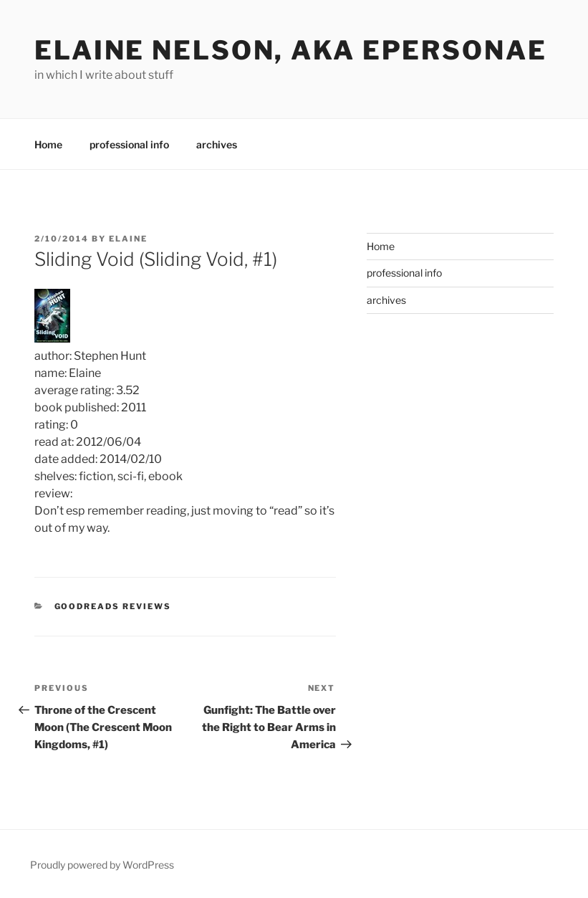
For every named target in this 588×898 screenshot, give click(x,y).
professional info (129, 144)
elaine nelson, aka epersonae (291, 50)
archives (217, 144)
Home (48, 144)
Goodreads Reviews (113, 606)
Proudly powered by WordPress (102, 865)
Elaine (128, 239)
